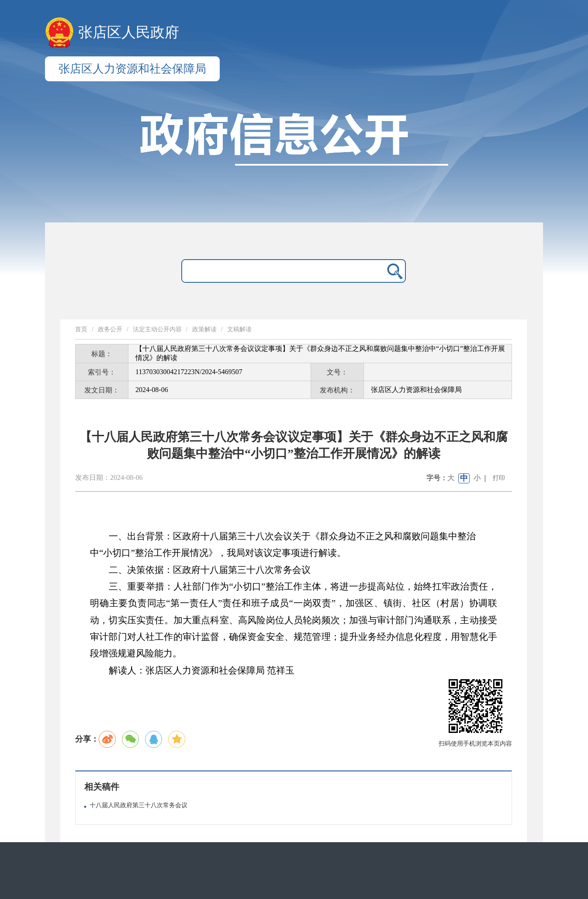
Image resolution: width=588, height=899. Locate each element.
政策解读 (204, 329)
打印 (499, 478)
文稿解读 (239, 329)
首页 (81, 329)
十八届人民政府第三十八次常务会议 (138, 805)
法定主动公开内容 (157, 329)
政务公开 (110, 329)
